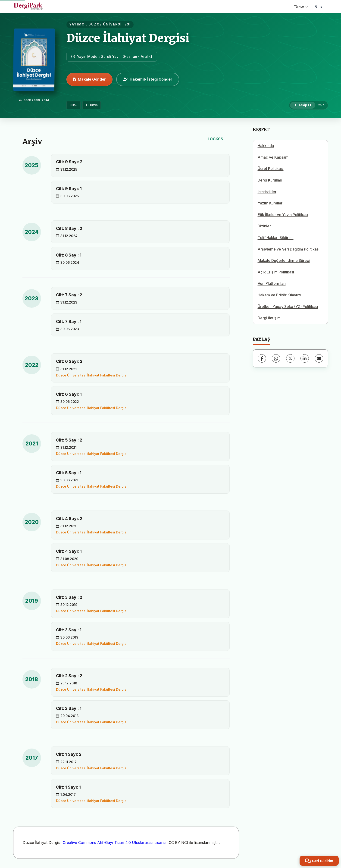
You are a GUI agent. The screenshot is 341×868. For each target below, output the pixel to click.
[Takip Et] (303, 105)
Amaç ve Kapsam (273, 157)
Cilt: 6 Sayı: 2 (69, 361)
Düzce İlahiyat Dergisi (128, 38)
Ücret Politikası (271, 169)
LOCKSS (215, 139)
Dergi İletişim (269, 318)
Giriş (319, 6)
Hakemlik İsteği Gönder (148, 79)
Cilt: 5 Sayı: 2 (69, 440)
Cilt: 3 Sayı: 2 (69, 597)
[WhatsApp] (276, 358)
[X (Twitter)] (290, 358)
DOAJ (74, 105)
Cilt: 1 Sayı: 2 (69, 754)
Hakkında (266, 146)
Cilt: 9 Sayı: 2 (69, 162)
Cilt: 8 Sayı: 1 (69, 255)
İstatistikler (267, 192)
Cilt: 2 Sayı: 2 (69, 676)
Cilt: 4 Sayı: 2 (69, 519)
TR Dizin (92, 105)
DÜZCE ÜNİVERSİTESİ (110, 24)
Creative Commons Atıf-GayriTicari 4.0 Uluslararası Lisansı (115, 843)
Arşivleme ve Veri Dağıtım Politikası (289, 249)
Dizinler (264, 226)
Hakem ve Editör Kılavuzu (280, 295)
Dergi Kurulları (270, 180)
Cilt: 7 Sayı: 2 (69, 295)
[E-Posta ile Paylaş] (319, 358)
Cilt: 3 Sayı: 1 (69, 630)
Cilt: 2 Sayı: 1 (69, 708)
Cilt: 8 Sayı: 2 (69, 228)
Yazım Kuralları (271, 203)
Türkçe (301, 6)
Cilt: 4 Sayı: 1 (69, 551)
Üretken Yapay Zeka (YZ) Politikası (288, 307)
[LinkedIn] (305, 358)
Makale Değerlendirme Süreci (284, 260)
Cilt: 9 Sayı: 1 (69, 189)
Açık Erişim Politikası (276, 272)
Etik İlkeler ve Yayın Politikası (283, 215)
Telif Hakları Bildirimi (276, 238)
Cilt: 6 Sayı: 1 (69, 394)
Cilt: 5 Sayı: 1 (69, 473)
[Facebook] (262, 358)
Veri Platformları (272, 283)
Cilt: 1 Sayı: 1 (68, 787)
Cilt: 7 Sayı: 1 (69, 321)
